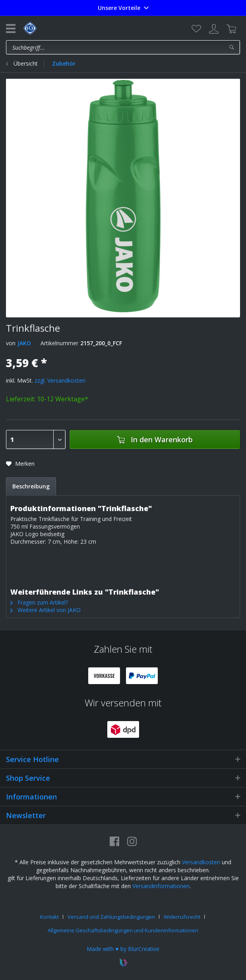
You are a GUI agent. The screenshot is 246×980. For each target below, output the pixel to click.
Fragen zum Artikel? (39, 602)
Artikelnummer (59, 343)
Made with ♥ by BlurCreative (123, 949)
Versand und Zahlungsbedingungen (111, 917)
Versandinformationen (161, 886)
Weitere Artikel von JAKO (46, 610)
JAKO (24, 343)
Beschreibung (31, 486)
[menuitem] (196, 29)
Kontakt (49, 917)
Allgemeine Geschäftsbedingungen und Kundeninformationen (123, 930)
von (11, 343)
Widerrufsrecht (182, 917)
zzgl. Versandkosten (60, 380)
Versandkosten (201, 862)
